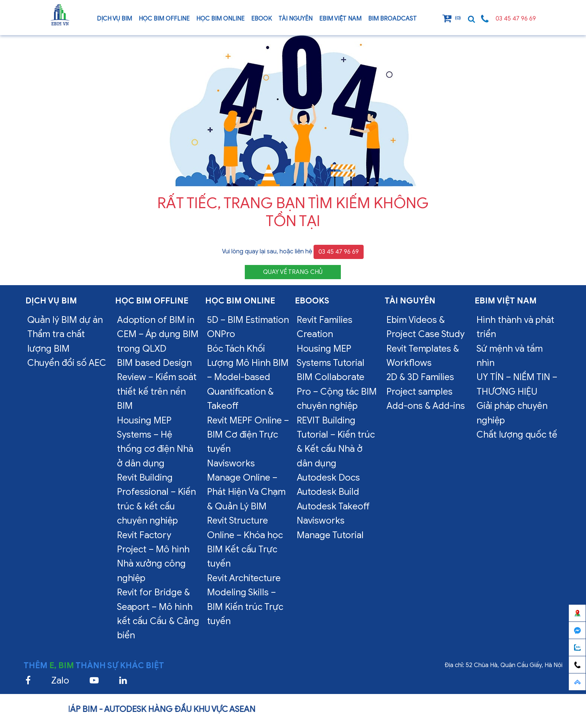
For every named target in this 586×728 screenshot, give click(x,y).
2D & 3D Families (420, 377)
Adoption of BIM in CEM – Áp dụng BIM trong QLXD (158, 334)
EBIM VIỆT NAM (340, 19)
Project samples (420, 392)
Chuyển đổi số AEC (67, 363)
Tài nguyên (295, 19)
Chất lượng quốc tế (517, 435)
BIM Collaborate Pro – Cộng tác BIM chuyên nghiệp (337, 391)
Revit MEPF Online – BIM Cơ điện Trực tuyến (248, 435)
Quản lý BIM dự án (65, 320)
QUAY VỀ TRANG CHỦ (293, 272)
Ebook (261, 19)
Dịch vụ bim (114, 19)
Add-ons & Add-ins (426, 406)
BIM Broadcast (392, 19)
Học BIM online (220, 19)
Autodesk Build (328, 492)
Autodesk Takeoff (333, 506)
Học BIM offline (164, 19)
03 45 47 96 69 (516, 19)
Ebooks (312, 301)
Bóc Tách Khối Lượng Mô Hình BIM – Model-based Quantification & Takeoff (248, 377)
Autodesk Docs (328, 478)
